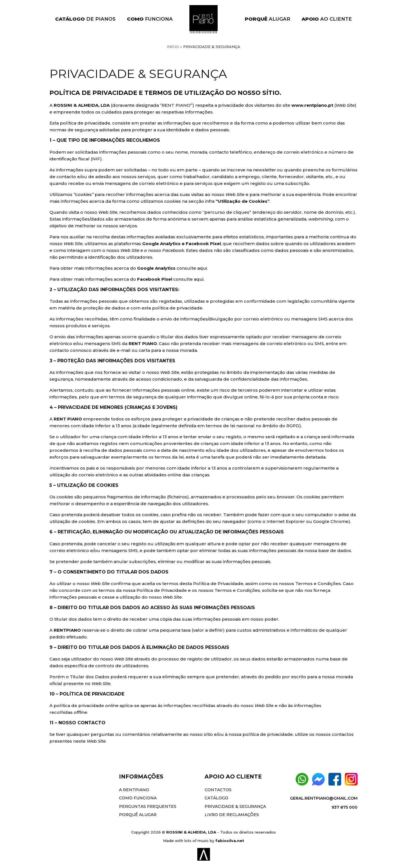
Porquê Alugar (138, 815)
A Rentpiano (134, 790)
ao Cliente (327, 19)
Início (173, 47)
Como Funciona (138, 798)
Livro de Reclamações (232, 815)
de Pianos (85, 19)
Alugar (268, 19)
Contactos (218, 790)
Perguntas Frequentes (148, 806)
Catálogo (217, 798)
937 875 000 (345, 807)
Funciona (150, 19)
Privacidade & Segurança (235, 806)
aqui (202, 268)
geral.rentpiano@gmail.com (324, 798)
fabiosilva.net (230, 841)
